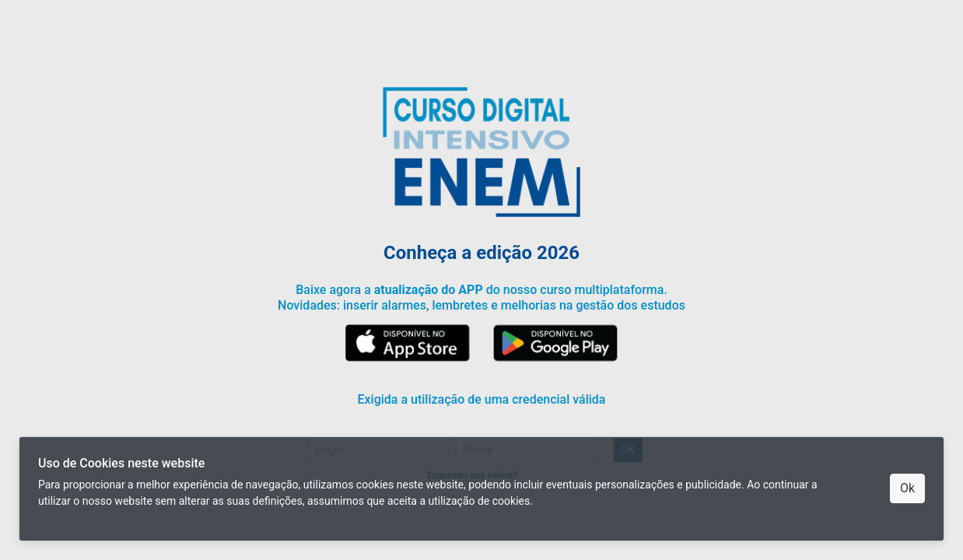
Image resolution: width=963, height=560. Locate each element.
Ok (907, 488)
